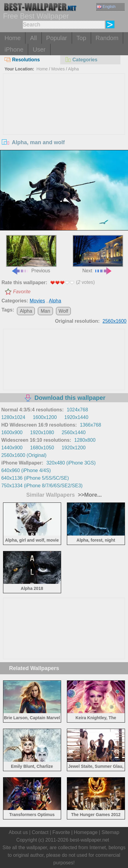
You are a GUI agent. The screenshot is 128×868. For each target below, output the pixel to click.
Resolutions (22, 60)
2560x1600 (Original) (24, 455)
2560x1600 (115, 321)
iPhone (14, 49)
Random (107, 38)
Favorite (22, 292)
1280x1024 (13, 417)
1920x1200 (74, 448)
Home (13, 38)
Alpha (74, 69)
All (33, 38)
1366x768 (90, 425)
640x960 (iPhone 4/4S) (26, 470)
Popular (57, 38)
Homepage (86, 832)
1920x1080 (42, 432)
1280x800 (85, 440)
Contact (40, 832)
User (39, 49)
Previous (31, 254)
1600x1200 (45, 417)
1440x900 (12, 448)
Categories (81, 60)
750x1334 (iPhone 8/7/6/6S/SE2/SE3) (42, 486)
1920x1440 (76, 417)
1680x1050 (42, 448)
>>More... (89, 495)
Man (45, 311)
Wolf (64, 311)
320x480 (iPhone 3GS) (71, 463)
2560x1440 (74, 432)
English (106, 7)
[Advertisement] (64, 119)
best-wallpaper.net (90, 840)
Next (98, 254)
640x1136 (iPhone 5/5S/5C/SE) (35, 478)
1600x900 (12, 432)
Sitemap (110, 832)
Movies (58, 69)
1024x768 (77, 410)
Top (81, 38)
